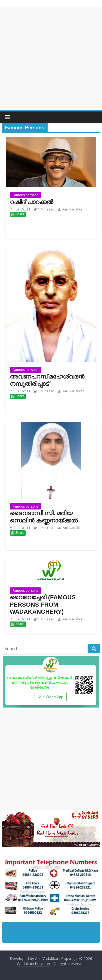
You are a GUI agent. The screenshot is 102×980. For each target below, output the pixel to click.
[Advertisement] (51, 58)
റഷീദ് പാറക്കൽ (32, 202)
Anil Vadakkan (73, 209)
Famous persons (25, 195)
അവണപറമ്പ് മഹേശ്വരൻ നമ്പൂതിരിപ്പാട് (47, 380)
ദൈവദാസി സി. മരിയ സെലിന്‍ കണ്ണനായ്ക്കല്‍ (44, 517)
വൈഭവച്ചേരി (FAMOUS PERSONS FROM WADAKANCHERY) (43, 604)
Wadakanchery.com (53, 933)
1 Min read (46, 209)
